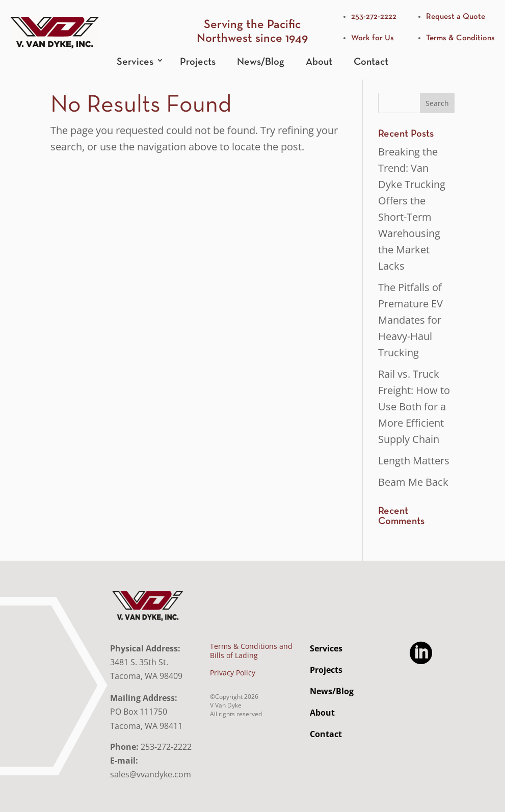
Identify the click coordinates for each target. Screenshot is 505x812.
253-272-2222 (374, 17)
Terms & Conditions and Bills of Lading (251, 651)
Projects (198, 62)
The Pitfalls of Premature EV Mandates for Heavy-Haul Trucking (410, 320)
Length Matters (414, 461)
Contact (371, 62)
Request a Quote (456, 17)
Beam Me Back (413, 482)
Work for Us (373, 38)
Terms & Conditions (460, 38)
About (319, 62)
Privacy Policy (233, 673)
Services (135, 62)
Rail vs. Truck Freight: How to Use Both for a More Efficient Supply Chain (414, 407)
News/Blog (261, 62)
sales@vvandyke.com (151, 774)
